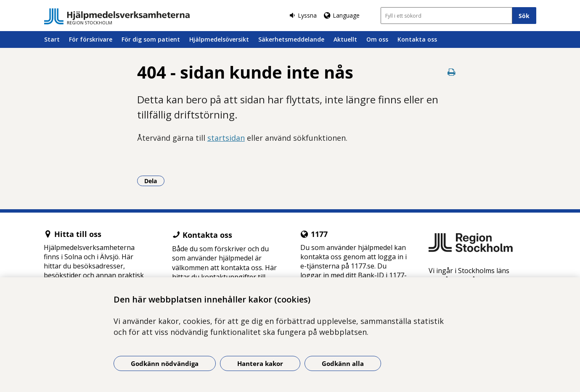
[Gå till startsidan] (117, 16)
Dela (154, 181)
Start (52, 39)
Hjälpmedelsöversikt (219, 39)
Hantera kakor (260, 363)
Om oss (377, 39)
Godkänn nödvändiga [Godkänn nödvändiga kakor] (165, 363)
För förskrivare (91, 39)
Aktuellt (345, 39)
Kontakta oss (417, 39)
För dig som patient (151, 39)
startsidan (226, 138)
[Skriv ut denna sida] (452, 72)
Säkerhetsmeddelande (291, 39)
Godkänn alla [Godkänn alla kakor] (343, 363)
